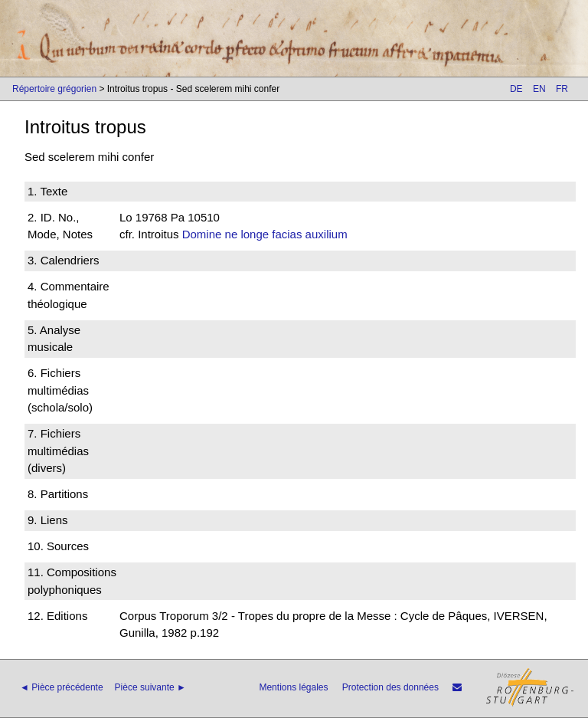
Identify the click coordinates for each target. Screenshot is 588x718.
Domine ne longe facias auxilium (265, 234)
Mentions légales (293, 687)
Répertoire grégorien (54, 89)
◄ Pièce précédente (62, 687)
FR (562, 89)
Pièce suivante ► (150, 687)
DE (516, 89)
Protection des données (390, 687)
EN (539, 89)
